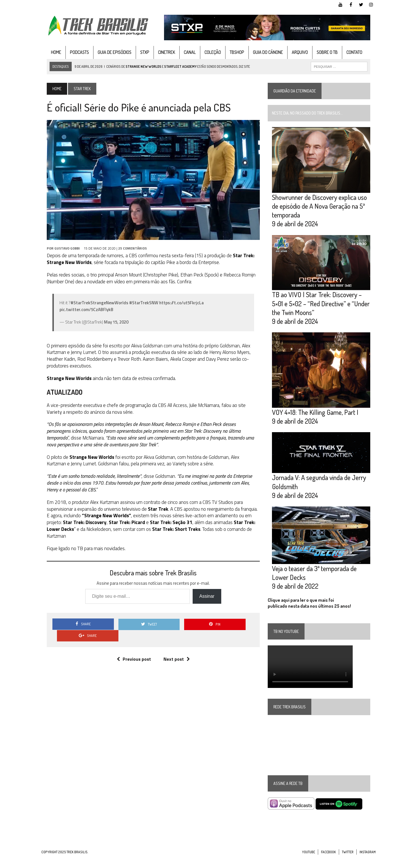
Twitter (348, 862)
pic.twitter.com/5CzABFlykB (81, 313)
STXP (139, 52)
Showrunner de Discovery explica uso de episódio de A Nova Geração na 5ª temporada (321, 208)
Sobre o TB (322, 52)
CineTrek (161, 52)
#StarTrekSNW (138, 307)
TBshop (232, 52)
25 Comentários (127, 252)
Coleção (207, 52)
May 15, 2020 (111, 326)
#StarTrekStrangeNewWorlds (94, 307)
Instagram (368, 862)
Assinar (205, 593)
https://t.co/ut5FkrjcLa (176, 307)
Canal (184, 52)
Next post (175, 645)
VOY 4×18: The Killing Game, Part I (317, 419)
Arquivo (294, 52)
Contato (349, 52)
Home (51, 52)
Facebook (328, 862)
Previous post (132, 645)
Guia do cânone (263, 52)
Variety (249, 409)
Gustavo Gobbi (62, 252)
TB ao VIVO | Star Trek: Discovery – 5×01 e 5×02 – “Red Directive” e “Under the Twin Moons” (323, 308)
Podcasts (74, 52)
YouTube (309, 862)
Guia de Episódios (109, 52)
